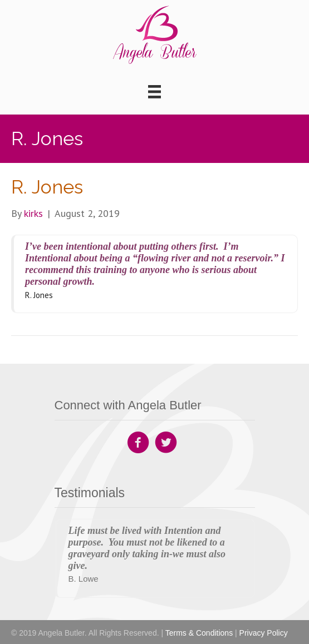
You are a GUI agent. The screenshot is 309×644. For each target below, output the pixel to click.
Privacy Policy (264, 633)
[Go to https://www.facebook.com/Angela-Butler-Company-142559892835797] (138, 444)
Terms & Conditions (199, 633)
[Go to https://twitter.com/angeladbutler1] (166, 444)
